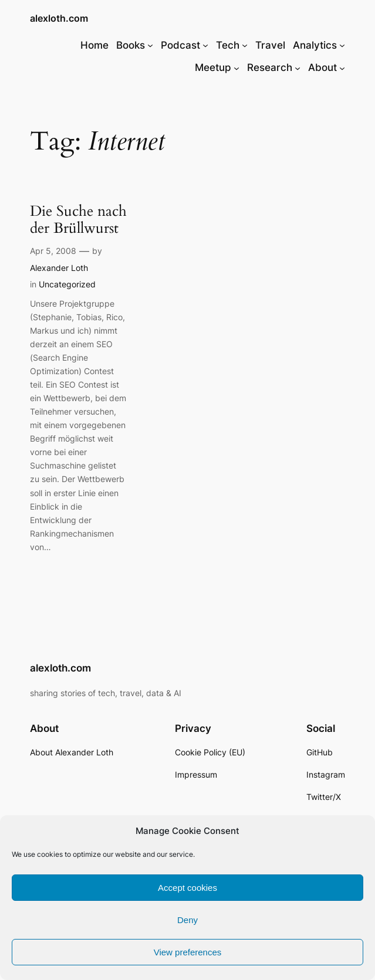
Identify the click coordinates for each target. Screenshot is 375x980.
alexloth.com (59, 18)
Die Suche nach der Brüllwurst (78, 220)
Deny (187, 920)
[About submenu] (342, 67)
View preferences (188, 952)
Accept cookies (187, 888)
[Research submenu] (298, 67)
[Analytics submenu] (342, 45)
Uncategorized (67, 284)
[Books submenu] (150, 45)
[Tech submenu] (245, 45)
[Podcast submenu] (205, 45)
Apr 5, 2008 (53, 251)
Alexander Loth (59, 268)
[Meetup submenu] (237, 67)
